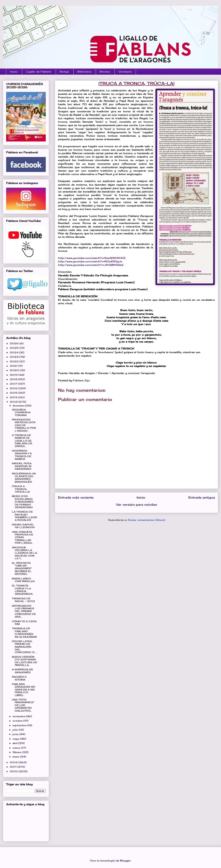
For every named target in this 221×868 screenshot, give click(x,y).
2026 (15, 343)
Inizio (14, 72)
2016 (14, 388)
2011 (14, 767)
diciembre (19, 406)
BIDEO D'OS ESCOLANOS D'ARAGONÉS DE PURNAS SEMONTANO (23, 502)
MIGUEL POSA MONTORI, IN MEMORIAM (22, 466)
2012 (14, 762)
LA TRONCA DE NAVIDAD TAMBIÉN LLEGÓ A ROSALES (25, 516)
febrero (17, 752)
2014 (14, 397)
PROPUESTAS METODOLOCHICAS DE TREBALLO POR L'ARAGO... (24, 425)
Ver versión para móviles (137, 505)
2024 (15, 352)
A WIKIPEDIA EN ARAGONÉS (22, 671)
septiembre (20, 725)
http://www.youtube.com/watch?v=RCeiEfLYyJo (90, 261)
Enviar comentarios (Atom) (146, 520)
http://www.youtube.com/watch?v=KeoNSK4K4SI (92, 258)
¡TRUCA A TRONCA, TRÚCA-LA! (21, 489)
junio (16, 734)
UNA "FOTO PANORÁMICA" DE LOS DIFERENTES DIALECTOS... (23, 705)
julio (16, 730)
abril (15, 743)
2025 (15, 348)
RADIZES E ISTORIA (19, 678)
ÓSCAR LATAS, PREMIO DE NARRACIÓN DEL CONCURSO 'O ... (24, 647)
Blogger (125, 861)
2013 (14, 402)
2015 (14, 393)
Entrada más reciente (76, 498)
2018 (14, 379)
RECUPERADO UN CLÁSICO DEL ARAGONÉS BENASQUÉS (24, 478)
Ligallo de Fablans (39, 72)
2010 (14, 771)
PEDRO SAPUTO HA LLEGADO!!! (23, 526)
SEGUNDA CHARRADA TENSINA (21, 412)
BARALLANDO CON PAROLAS (23, 580)
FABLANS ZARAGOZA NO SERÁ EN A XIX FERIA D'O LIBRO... (24, 690)
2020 (15, 370)
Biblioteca (84, 72)
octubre (18, 721)
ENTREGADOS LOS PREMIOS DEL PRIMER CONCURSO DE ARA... (24, 611)
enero (16, 757)
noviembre (19, 716)
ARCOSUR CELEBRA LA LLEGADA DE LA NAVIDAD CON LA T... (25, 553)
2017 (14, 384)
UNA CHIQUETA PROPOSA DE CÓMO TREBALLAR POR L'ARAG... (22, 537)
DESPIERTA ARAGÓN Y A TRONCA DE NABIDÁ (22, 455)
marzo (17, 748)
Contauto (125, 72)
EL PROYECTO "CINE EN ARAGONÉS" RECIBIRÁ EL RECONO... (22, 569)
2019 (14, 375)
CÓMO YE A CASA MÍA (24, 623)
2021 (14, 366)
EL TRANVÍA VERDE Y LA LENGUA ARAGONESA (22, 590)
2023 (15, 357)
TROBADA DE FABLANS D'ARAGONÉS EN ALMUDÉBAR (24, 633)
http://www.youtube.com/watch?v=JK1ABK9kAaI (91, 265)
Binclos (105, 72)
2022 (15, 361)
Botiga (64, 72)
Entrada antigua (202, 498)
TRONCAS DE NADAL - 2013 (23, 600)
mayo (16, 739)
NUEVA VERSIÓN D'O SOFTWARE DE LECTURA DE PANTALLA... (25, 661)
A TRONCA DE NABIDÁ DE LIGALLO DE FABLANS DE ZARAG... (22, 441)
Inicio (141, 498)
